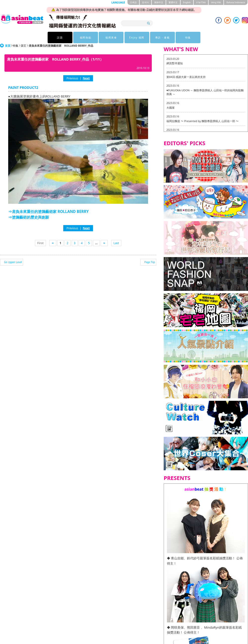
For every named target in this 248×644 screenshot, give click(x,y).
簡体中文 (159, 2)
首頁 (8, 46)
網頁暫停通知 (175, 63)
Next (86, 78)
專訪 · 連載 (163, 37)
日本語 (133, 2)
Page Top (150, 262)
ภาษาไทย (201, 2)
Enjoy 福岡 (137, 37)
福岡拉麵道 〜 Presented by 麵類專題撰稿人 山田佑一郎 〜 (202, 121)
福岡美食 (111, 37)
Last (116, 243)
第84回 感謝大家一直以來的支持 (186, 77)
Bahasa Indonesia (236, 2)
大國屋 (170, 108)
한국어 (145, 2)
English (187, 2)
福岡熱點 (86, 37)
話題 (60, 37)
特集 (188, 37)
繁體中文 (173, 2)
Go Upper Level (13, 262)
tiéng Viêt (216, 2)
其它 (24, 46)
